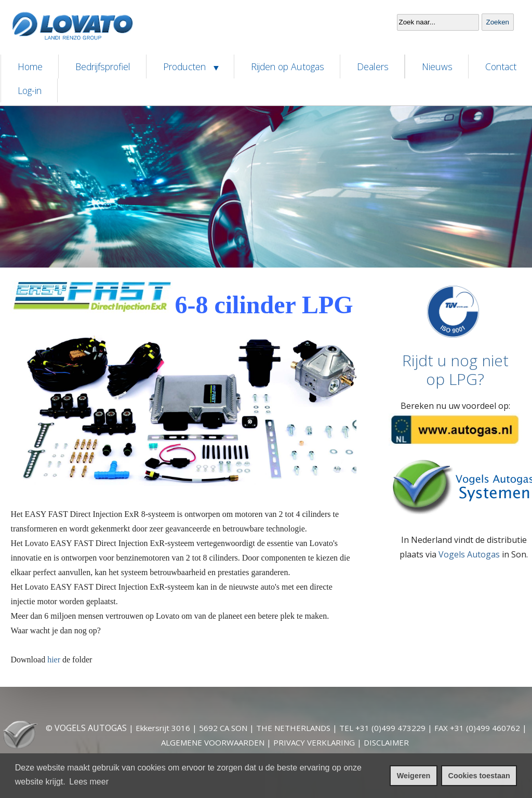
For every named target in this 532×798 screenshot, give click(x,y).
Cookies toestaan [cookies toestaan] (479, 776)
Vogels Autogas (469, 554)
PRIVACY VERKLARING (314, 742)
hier (54, 660)
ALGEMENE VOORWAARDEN (213, 742)
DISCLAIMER (386, 742)
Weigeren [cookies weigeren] (414, 776)
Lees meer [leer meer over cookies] (89, 782)
